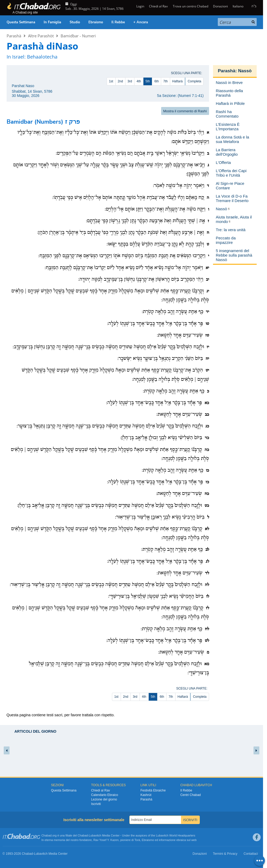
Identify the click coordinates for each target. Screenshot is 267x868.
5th (148, 81)
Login (140, 6)
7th (166, 81)
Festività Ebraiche (153, 790)
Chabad (83, 835)
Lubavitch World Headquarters (175, 835)
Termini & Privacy (225, 854)
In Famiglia (52, 22)
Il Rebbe (118, 22)
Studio (75, 22)
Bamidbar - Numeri (78, 36)
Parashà (14, 36)
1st (111, 81)
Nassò (245, 71)
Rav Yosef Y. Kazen (106, 840)
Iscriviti (96, 804)
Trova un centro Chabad (191, 6)
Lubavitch (95, 835)
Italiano (238, 6)
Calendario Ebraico (105, 795)
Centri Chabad (190, 795)
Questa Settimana (21, 22)
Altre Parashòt (41, 36)
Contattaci (251, 854)
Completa (194, 81)
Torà (137, 840)
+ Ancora (141, 22)
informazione (167, 840)
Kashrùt (146, 795)
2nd (120, 81)
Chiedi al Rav (158, 6)
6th (157, 81)
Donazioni (220, 6)
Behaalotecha (42, 57)
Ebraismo (96, 22)
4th (139, 81)
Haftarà (177, 81)
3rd (130, 81)
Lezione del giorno (104, 799)
